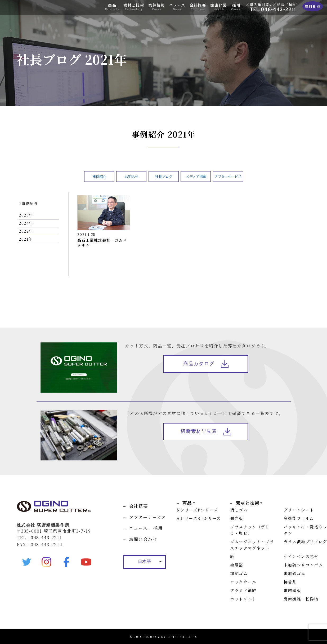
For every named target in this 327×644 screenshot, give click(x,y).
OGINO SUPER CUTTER (29, 8)
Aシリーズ (187, 518)
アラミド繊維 (243, 590)
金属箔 (237, 565)
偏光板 (237, 518)
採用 (236, 7)
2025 (24, 215)
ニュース (177, 7)
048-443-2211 (46, 538)
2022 (24, 231)
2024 (24, 223)
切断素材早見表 (199, 432)
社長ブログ (163, 177)
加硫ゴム (239, 573)
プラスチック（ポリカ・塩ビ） (250, 530)
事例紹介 (99, 177)
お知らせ (131, 177)
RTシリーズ (209, 518)
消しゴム (239, 510)
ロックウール (243, 582)
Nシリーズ (187, 510)
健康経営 (218, 7)
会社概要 (198, 7)
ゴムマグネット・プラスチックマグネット (252, 545)
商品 (112, 7)
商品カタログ (199, 364)
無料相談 (313, 6)
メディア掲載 (196, 177)
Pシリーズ (208, 510)
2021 (24, 239)
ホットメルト (243, 599)
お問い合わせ (143, 539)
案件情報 (156, 7)
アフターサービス (228, 177)
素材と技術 (134, 7)
